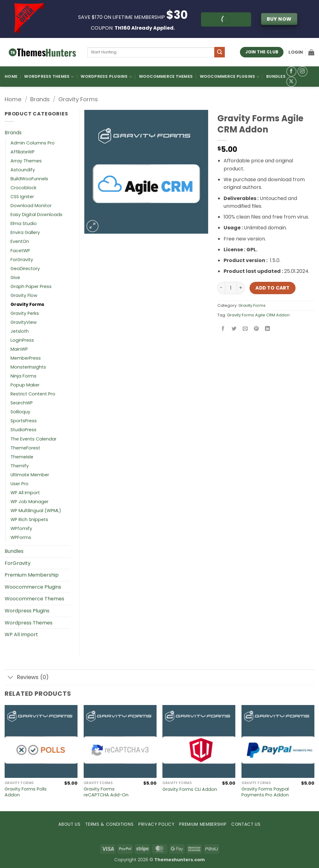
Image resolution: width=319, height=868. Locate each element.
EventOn (20, 241)
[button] (296, 52)
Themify (20, 466)
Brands (40, 99)
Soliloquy (20, 412)
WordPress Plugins (106, 77)
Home (11, 76)
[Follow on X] (291, 82)
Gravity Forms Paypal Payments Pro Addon (265, 792)
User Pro (19, 484)
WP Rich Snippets (29, 520)
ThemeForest (25, 448)
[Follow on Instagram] (302, 71)
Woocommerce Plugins (230, 77)
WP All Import (25, 493)
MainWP (19, 349)
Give (15, 278)
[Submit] (220, 52)
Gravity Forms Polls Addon (26, 792)
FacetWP (20, 251)
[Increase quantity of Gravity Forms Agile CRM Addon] (241, 288)
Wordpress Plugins (27, 611)
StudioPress (23, 430)
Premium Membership (32, 575)
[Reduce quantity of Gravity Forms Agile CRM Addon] (221, 288)
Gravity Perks (25, 313)
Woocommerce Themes (166, 76)
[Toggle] (11, 678)
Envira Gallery (25, 232)
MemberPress (26, 358)
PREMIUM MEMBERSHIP (203, 824)
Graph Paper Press (31, 286)
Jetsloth (20, 331)
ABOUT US (69, 824)
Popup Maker (25, 385)
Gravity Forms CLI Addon (190, 789)
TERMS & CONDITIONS (109, 824)
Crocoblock (23, 188)
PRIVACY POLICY (156, 824)
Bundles (276, 76)
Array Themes (26, 161)
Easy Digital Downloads (36, 215)
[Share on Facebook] (223, 329)
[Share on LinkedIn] (268, 329)
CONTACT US (246, 824)
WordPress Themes (49, 77)
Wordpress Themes (29, 623)
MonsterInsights (28, 367)
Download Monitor (31, 206)
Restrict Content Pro (33, 394)
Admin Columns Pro (33, 143)
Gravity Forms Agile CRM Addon (258, 315)
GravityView (24, 322)
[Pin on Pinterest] (256, 329)
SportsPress (24, 421)
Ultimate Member (30, 475)
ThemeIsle (22, 457)
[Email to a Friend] (245, 329)
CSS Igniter (22, 197)
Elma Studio (24, 223)
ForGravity (22, 260)
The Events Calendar (34, 439)
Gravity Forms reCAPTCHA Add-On (106, 792)
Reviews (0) (27, 678)
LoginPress (22, 340)
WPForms (21, 537)
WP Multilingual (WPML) (36, 511)
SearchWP (22, 403)
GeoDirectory (25, 269)
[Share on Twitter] (234, 329)
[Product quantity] (231, 288)
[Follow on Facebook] (291, 71)
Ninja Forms (23, 376)
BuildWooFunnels (29, 179)
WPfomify (21, 528)
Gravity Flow (24, 295)
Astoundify (23, 170)
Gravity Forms (78, 99)
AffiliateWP (23, 152)
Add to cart (272, 288)
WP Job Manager (29, 502)
